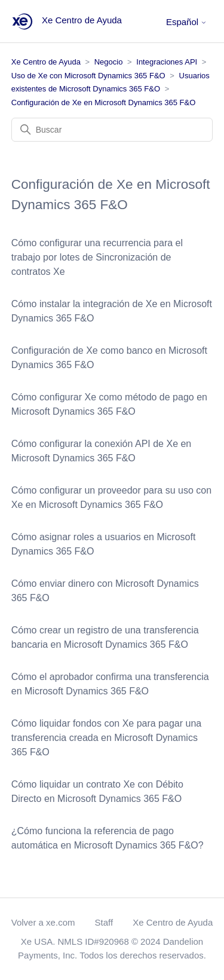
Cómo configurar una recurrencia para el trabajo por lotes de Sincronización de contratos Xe (97, 257)
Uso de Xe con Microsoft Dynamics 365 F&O (88, 76)
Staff (104, 922)
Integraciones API (167, 62)
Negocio (109, 62)
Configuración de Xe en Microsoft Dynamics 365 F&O (104, 102)
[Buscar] (112, 130)
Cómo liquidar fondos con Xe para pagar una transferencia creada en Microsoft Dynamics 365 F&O (106, 738)
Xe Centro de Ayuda (46, 62)
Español (186, 22)
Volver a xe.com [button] (43, 922)
